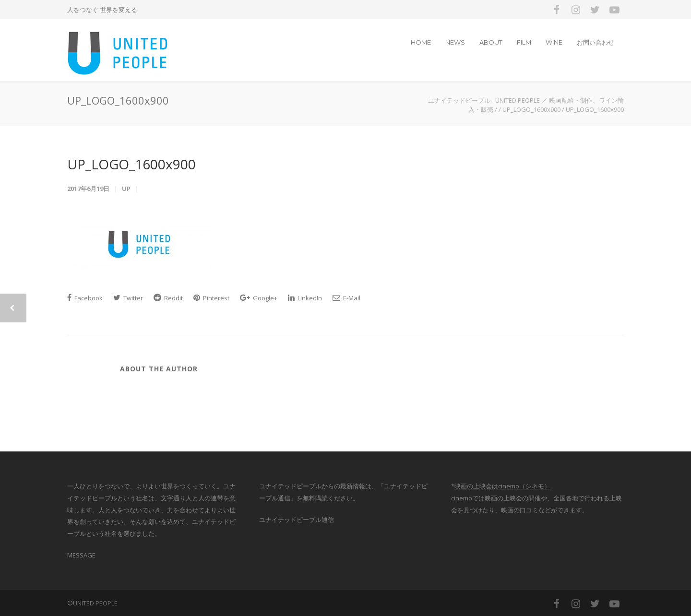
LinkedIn (305, 298)
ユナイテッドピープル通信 (297, 520)
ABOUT (491, 42)
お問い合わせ (596, 42)
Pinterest (211, 298)
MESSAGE (81, 555)
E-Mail (346, 298)
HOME (421, 42)
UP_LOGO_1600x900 (131, 164)
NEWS (455, 42)
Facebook (85, 298)
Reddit (168, 298)
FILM (524, 42)
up (126, 189)
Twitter (128, 298)
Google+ (259, 298)
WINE (554, 42)
